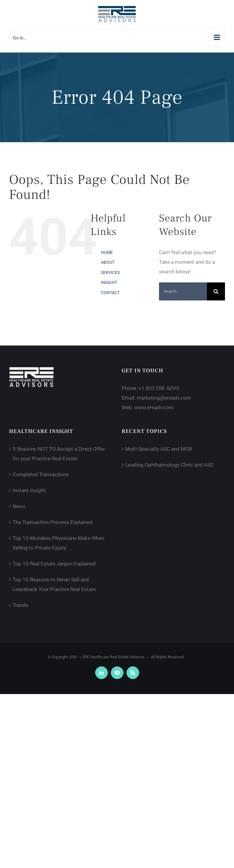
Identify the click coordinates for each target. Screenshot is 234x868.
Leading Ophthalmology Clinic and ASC (169, 465)
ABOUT (108, 262)
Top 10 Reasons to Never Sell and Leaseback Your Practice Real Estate (54, 584)
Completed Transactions (41, 474)
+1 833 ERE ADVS (159, 388)
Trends (20, 605)
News (19, 506)
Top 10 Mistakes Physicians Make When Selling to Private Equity (58, 543)
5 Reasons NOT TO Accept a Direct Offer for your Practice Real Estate (59, 454)
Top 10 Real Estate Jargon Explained (54, 564)
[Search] (216, 291)
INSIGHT (109, 282)
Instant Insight (29, 490)
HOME (107, 252)
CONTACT (110, 293)
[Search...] (183, 291)
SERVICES (110, 273)
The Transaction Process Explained (53, 522)
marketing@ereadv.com (164, 398)
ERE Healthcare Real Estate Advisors (114, 657)
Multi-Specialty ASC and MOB (159, 449)
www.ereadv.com (154, 407)
